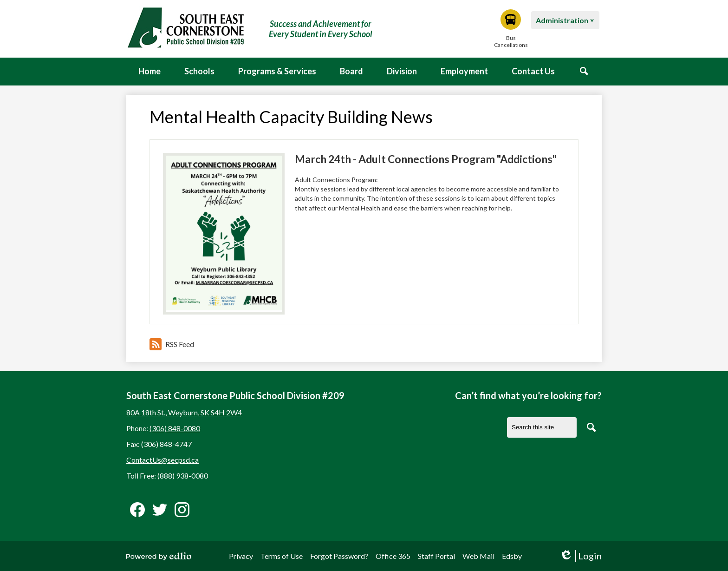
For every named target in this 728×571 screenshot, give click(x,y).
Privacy (241, 556)
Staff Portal (436, 556)
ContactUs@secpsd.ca (162, 460)
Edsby (512, 556)
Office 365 (393, 556)
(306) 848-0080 (175, 428)
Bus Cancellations (511, 29)
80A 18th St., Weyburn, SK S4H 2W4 (184, 412)
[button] (199, 72)
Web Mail (478, 556)
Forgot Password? (339, 556)
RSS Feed (172, 344)
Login (581, 556)
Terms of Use (282, 556)
